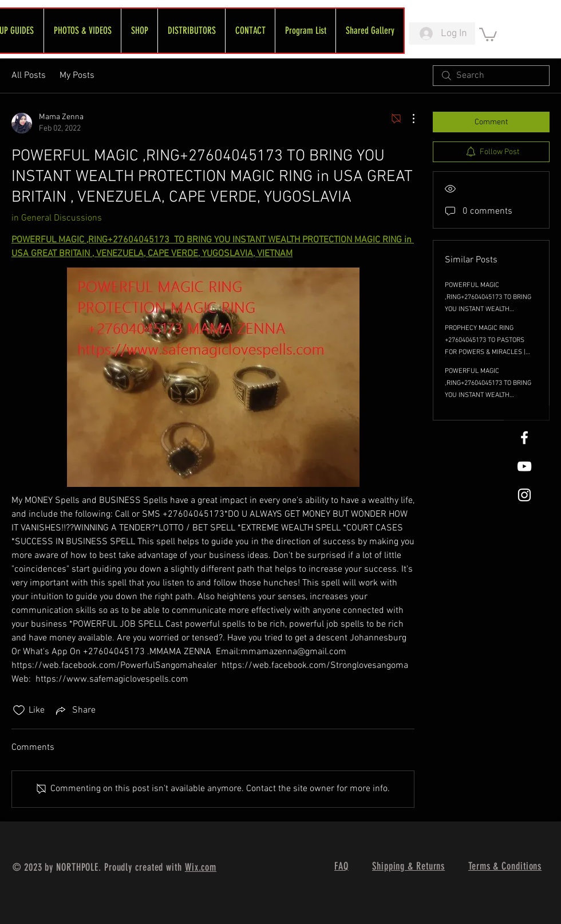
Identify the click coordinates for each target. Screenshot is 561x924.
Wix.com (201, 867)
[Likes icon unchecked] (19, 710)
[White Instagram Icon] (524, 495)
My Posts (77, 76)
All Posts (29, 76)
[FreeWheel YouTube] (524, 466)
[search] (491, 76)
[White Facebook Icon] (524, 438)
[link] (488, 34)
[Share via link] (75, 710)
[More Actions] (408, 119)
